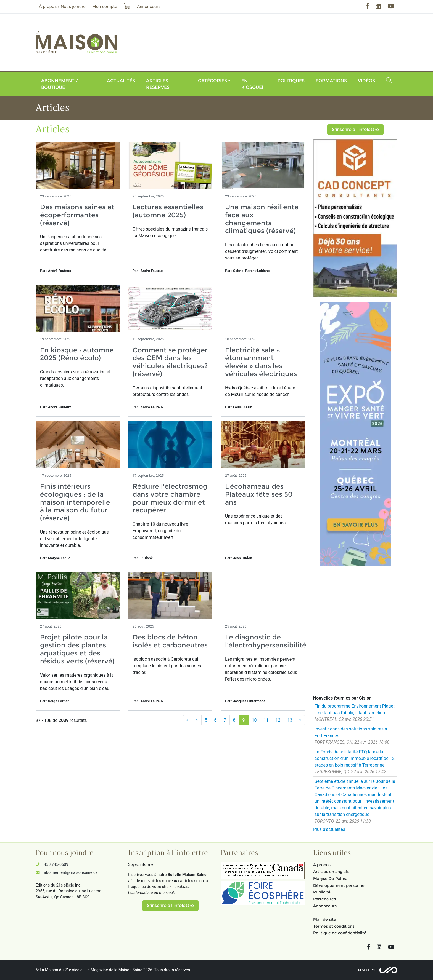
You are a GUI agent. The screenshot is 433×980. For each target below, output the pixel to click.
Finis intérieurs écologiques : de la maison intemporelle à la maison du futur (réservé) (75, 502)
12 (278, 720)
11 (266, 720)
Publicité (322, 892)
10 (254, 720)
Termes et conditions (334, 926)
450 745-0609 (56, 865)
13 (290, 720)
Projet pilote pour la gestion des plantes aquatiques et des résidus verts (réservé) (77, 649)
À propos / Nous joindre (62, 6)
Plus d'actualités (329, 829)
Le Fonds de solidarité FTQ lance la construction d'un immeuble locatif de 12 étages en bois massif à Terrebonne (355, 758)
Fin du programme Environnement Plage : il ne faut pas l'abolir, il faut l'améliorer (355, 709)
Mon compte (105, 6)
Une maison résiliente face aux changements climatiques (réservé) (262, 219)
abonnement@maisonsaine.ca (71, 873)
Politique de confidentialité (340, 933)
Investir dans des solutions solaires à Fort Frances (351, 732)
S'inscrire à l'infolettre (355, 129)
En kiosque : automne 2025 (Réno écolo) (77, 354)
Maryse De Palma (330, 879)
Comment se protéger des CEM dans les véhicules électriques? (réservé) (170, 362)
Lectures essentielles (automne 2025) (168, 211)
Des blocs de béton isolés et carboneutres (170, 641)
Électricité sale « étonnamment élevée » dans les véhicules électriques (261, 362)
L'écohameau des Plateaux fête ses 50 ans (259, 494)
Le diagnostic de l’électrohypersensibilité (266, 641)
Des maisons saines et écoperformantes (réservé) (77, 215)
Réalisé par (367, 970)
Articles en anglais (331, 872)
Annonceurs (325, 906)
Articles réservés (158, 84)
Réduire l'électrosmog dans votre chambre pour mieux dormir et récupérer (170, 498)
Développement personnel (339, 885)
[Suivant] (300, 720)
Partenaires (324, 899)
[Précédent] (188, 720)
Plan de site (325, 919)
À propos (322, 865)
